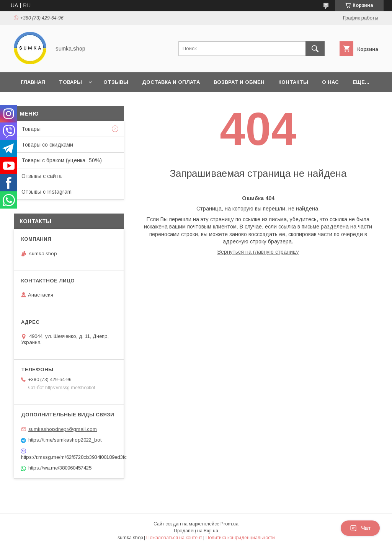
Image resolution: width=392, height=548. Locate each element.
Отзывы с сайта (42, 176)
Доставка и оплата (171, 82)
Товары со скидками (47, 145)
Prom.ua (229, 524)
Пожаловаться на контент (174, 538)
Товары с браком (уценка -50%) (62, 160)
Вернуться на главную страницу (258, 252)
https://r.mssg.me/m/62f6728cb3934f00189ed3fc (69, 457)
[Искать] (315, 49)
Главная (33, 82)
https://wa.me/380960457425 (60, 468)
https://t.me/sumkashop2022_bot (65, 440)
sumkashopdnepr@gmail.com (63, 429)
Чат (360, 528)
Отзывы (116, 82)
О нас (330, 82)
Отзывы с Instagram (47, 192)
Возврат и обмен (239, 82)
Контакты (293, 82)
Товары (70, 82)
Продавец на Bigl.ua (196, 531)
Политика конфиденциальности (240, 538)
